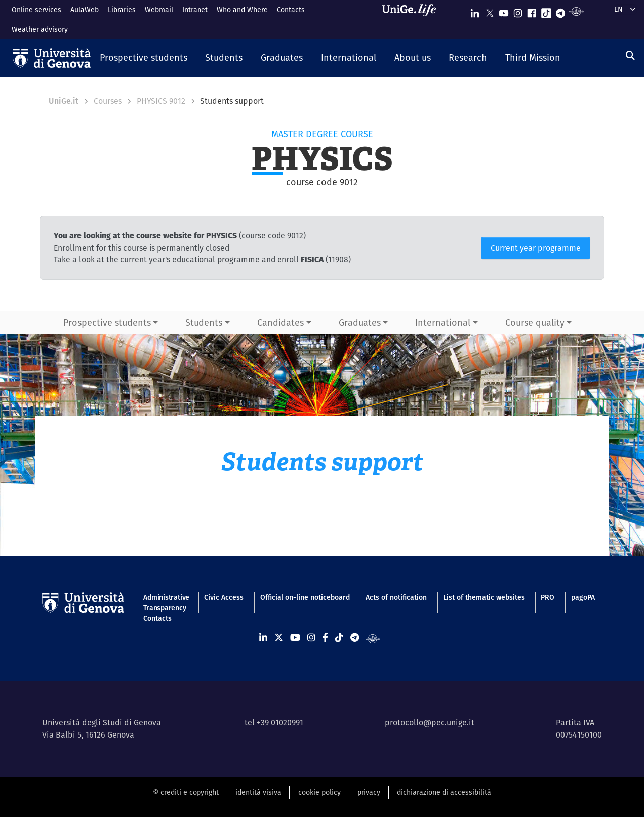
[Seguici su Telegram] (560, 11)
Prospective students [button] (107, 323)
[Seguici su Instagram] (518, 11)
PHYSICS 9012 (161, 101)
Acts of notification (396, 597)
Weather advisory (40, 29)
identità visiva (258, 792)
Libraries (122, 10)
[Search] (630, 56)
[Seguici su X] (490, 11)
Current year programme (536, 248)
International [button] (443, 323)
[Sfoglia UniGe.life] (413, 19)
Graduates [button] (360, 323)
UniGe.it (64, 101)
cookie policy (319, 792)
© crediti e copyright (186, 792)
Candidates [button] (280, 323)
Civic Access (224, 597)
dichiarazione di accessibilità (444, 792)
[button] (143, 58)
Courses (108, 101)
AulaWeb (85, 10)
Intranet (195, 10)
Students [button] (204, 323)
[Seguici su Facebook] (532, 11)
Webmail (159, 10)
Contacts (291, 10)
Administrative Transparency (166, 602)
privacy (369, 792)
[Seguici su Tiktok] (546, 11)
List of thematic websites (484, 597)
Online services (36, 10)
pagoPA (583, 597)
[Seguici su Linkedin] (475, 11)
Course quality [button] (535, 323)
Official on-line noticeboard (305, 597)
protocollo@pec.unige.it (430, 723)
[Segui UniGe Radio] (576, 11)
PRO (548, 597)
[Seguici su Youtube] (504, 11)
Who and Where (242, 10)
